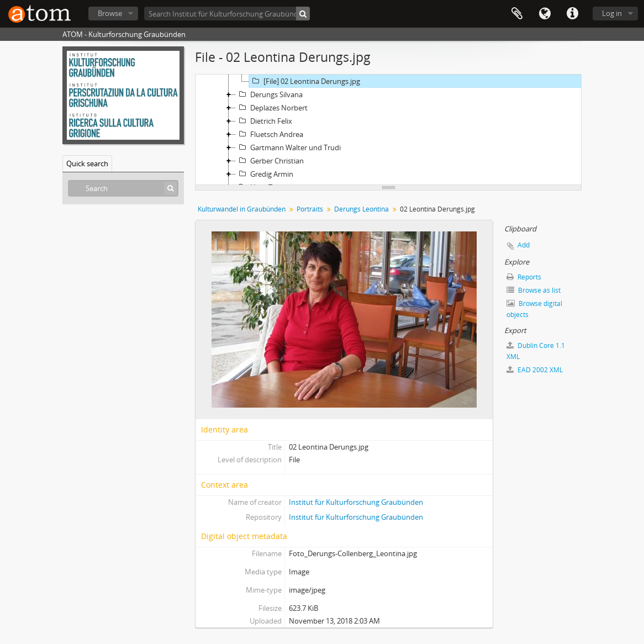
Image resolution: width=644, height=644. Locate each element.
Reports (524, 277)
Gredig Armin (265, 174)
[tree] (388, 130)
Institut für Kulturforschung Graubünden (356, 502)
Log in (612, 13)
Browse (110, 13)
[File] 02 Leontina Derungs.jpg (305, 81)
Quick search (87, 163)
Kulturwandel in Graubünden (242, 209)
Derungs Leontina (361, 209)
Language (545, 14)
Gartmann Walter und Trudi (288, 147)
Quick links (572, 14)
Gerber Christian (270, 161)
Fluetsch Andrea (270, 134)
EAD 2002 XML (535, 370)
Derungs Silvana (269, 94)
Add (524, 245)
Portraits (310, 209)
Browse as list (534, 290)
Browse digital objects (534, 309)
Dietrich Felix (264, 121)
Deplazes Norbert (272, 108)
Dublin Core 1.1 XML (536, 351)
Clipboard (517, 14)
